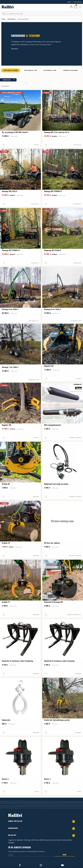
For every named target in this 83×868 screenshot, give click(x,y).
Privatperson (77, 2)
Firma (69, 2)
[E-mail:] (31, 855)
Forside (3, 19)
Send (65, 855)
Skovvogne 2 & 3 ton (31, 70)
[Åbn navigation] (80, 7)
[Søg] (41, 14)
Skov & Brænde (12, 19)
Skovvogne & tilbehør (11, 70)
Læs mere (15, 48)
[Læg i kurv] (4, 145)
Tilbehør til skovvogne (70, 70)
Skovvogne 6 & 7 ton (50, 70)
